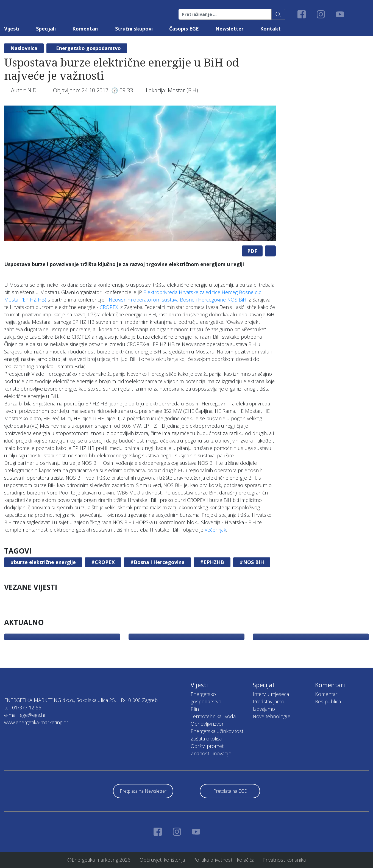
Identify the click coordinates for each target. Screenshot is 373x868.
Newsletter (229, 29)
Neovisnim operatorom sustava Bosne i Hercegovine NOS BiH (178, 300)
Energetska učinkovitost (217, 731)
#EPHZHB (212, 562)
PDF (252, 251)
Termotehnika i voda (213, 716)
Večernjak (215, 530)
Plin (195, 709)
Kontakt (270, 29)
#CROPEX (103, 562)
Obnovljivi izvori (208, 724)
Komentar (326, 694)
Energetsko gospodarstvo (88, 48)
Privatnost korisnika (284, 860)
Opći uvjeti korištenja (162, 860)
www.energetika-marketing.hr (36, 722)
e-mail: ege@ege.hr (25, 715)
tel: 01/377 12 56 (23, 707)
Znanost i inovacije (211, 753)
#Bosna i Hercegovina (157, 562)
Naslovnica (24, 48)
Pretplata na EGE (230, 791)
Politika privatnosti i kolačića (224, 860)
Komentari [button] (85, 29)
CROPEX (109, 307)
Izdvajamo (264, 709)
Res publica (328, 701)
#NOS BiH (252, 562)
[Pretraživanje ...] (225, 14)
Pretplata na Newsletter (143, 791)
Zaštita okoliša (206, 739)
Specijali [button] (46, 29)
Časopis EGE (184, 29)
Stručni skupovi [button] (134, 29)
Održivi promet (207, 746)
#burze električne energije (43, 562)
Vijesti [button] (12, 29)
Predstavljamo (268, 701)
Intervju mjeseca (271, 694)
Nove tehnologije (272, 716)
